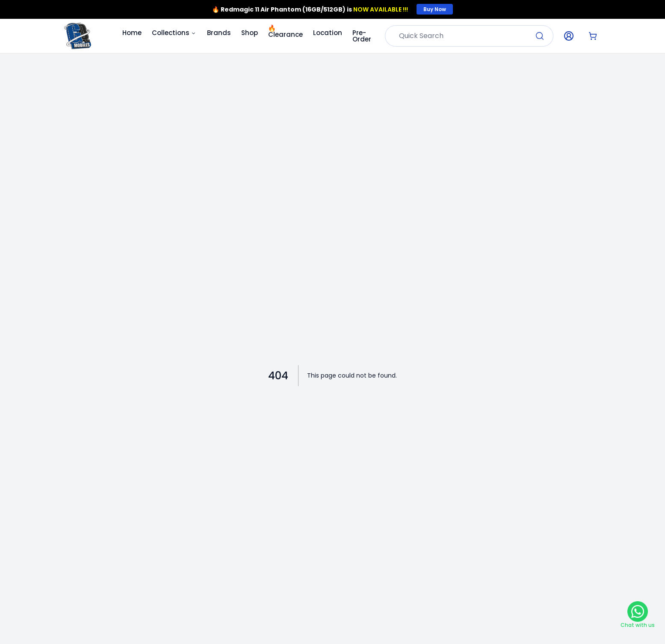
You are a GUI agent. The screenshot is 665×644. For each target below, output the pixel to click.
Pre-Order (362, 36)
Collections (174, 33)
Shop (250, 33)
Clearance (285, 34)
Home (132, 33)
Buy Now (435, 9)
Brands (219, 33)
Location (328, 33)
